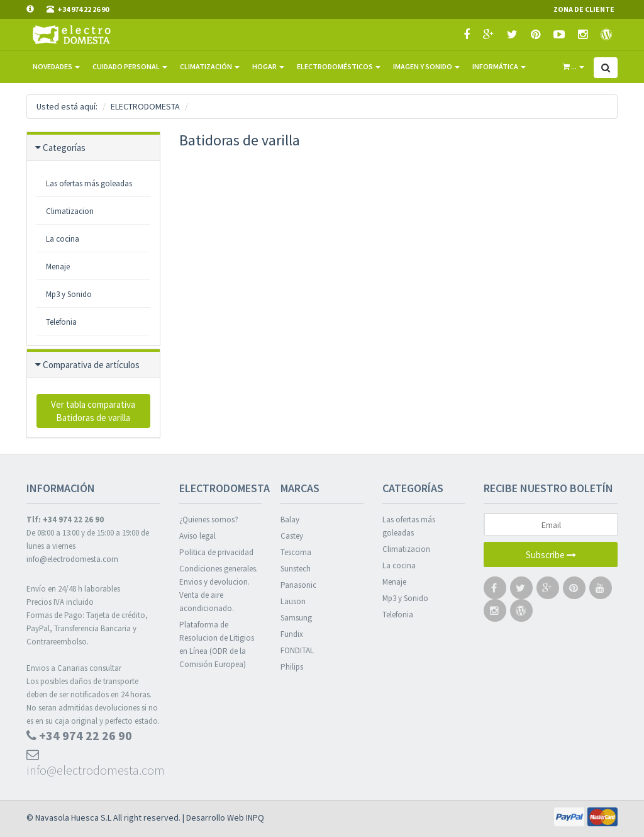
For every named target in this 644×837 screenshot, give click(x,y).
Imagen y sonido (426, 66)
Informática (499, 66)
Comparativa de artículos (91, 365)
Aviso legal (197, 536)
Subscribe (551, 555)
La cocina (63, 239)
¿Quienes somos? (209, 520)
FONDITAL (297, 650)
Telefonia (61, 322)
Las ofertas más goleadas (409, 526)
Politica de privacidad (216, 552)
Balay (290, 520)
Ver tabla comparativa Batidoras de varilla (93, 411)
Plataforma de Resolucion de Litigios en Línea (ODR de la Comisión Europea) (217, 644)
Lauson (293, 601)
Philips (292, 667)
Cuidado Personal (130, 66)
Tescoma (296, 552)
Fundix (292, 634)
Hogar (268, 66)
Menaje (58, 267)
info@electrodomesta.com (72, 559)
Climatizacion (70, 211)
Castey (292, 536)
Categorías (64, 148)
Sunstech (296, 569)
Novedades (56, 66)
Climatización (210, 66)
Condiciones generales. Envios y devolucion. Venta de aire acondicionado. (219, 588)
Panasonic (298, 585)
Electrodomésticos (339, 66)
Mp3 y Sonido (69, 294)
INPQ (255, 817)
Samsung (296, 618)
